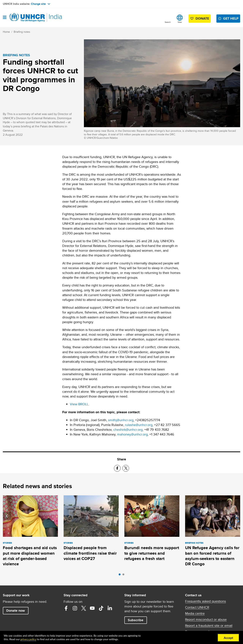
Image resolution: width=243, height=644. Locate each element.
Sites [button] (180, 22)
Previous (7, 516)
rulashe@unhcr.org (139, 425)
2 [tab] (124, 575)
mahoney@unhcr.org (132, 434)
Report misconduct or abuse (206, 619)
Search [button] (168, 22)
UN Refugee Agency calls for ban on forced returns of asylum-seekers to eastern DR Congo (212, 556)
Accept (228, 638)
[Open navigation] (5, 18)
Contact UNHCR (197, 607)
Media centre (195, 613)
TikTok (101, 608)
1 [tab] (121, 575)
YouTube (92, 608)
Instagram (75, 608)
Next (236, 516)
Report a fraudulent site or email (209, 626)
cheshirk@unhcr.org (128, 429)
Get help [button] (231, 18)
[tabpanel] (30, 532)
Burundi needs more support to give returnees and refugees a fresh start (152, 553)
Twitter (84, 608)
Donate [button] (202, 18)
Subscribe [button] (136, 620)
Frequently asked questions (206, 601)
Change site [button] (41, 4)
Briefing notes (22, 32)
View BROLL (79, 404)
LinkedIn (110, 608)
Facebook (66, 608)
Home (6, 32)
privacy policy (28, 639)
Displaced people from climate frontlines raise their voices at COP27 (90, 553)
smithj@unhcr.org (121, 420)
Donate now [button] (16, 611)
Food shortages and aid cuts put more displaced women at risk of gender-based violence (30, 556)
